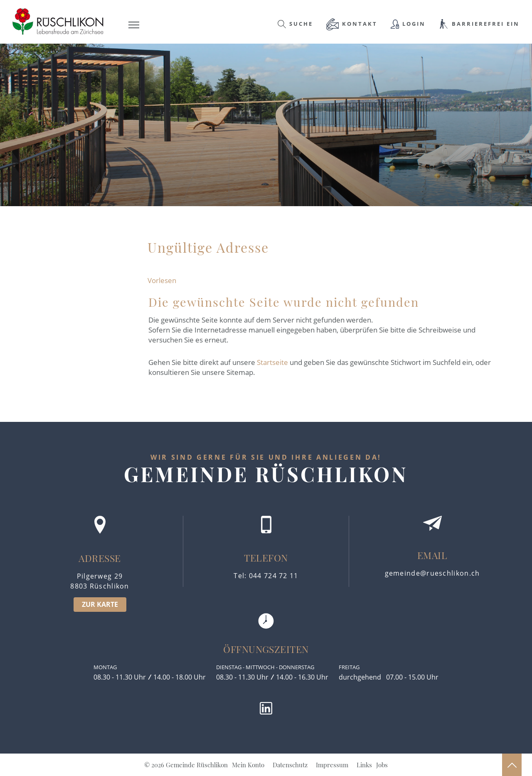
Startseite (272, 362)
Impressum (332, 765)
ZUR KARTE (100, 604)
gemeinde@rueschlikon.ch (432, 573)
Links (364, 765)
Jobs (382, 765)
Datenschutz (290, 765)
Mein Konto (248, 765)
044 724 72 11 (274, 576)
